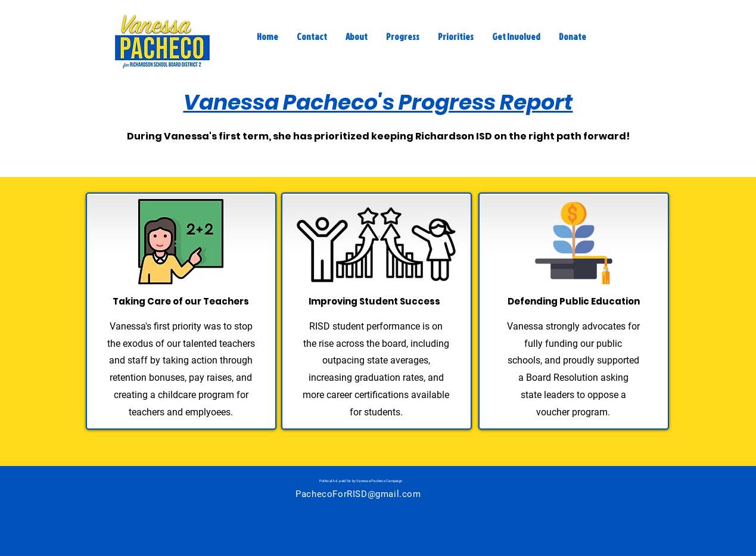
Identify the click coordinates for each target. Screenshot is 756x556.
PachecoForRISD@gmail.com (358, 494)
